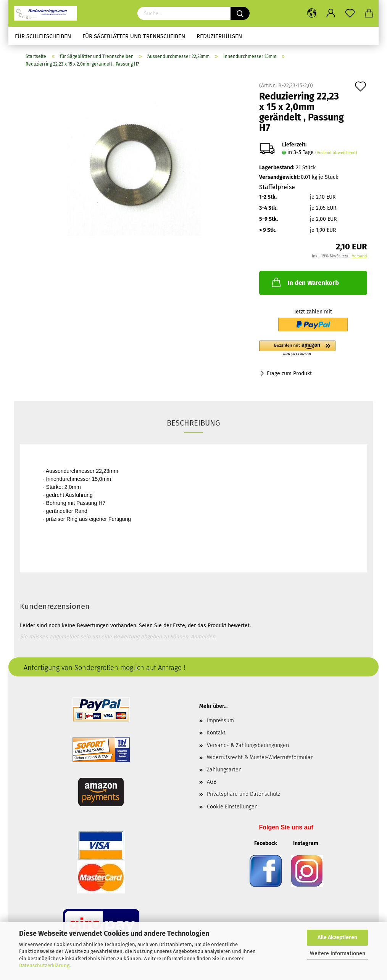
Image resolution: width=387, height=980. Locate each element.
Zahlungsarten (224, 770)
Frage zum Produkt (289, 374)
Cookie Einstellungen (232, 807)
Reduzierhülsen (219, 36)
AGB (212, 782)
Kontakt (216, 733)
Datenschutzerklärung (44, 965)
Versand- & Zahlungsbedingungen (248, 745)
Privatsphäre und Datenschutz (243, 794)
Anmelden (203, 637)
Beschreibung (193, 423)
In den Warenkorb (305, 282)
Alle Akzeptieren (337, 937)
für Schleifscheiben (43, 36)
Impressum (220, 721)
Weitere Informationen (338, 953)
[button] (313, 349)
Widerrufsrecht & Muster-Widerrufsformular (260, 757)
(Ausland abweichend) (336, 153)
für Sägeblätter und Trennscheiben (134, 36)
